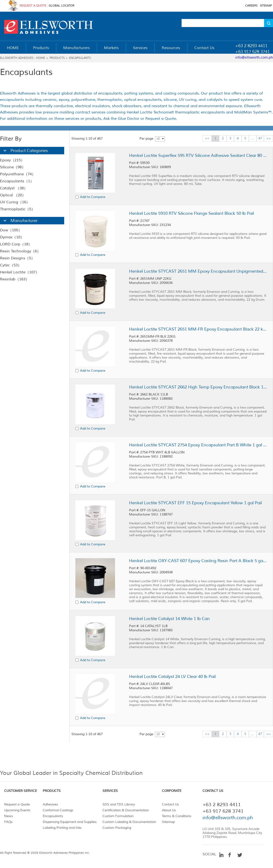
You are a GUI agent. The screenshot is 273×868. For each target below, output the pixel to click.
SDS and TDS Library (119, 804)
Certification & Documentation (126, 810)
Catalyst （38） (14, 188)
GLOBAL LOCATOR (62, 6)
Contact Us (170, 804)
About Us (169, 810)
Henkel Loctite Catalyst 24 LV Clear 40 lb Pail (172, 677)
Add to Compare (93, 197)
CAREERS (251, 6)
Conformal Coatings (58, 810)
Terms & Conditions (177, 816)
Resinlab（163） (15, 279)
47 (260, 138)
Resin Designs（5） (17, 258)
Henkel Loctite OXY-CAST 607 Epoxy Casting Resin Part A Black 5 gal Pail (198, 561)
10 (158, 139)
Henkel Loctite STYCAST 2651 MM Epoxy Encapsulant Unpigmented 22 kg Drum (198, 271)
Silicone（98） (13, 167)
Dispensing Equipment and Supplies (70, 822)
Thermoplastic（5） (17, 209)
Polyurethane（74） (18, 174)
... (253, 138)
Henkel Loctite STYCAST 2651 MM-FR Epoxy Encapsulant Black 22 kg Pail (198, 329)
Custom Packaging (117, 828)
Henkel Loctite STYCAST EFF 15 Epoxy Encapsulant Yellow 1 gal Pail (195, 503)
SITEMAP (266, 6)
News (9, 816)
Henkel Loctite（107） (20, 272)
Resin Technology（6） (20, 251)
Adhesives (50, 804)
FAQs (8, 822)
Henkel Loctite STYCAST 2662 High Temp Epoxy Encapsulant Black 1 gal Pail (198, 387)
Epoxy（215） (12, 160)
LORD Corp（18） (16, 244)
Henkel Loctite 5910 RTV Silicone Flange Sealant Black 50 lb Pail (191, 213)
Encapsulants (80, 58)
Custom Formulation (118, 816)
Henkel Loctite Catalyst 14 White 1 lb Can (169, 619)
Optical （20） (13, 195)
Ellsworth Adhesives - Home (23, 58)
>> (269, 138)
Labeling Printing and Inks (62, 828)
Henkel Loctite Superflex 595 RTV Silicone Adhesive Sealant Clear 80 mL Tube (198, 155)
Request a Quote (17, 804)
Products (57, 58)
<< (207, 138)
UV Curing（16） (15, 202)
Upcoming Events (17, 810)
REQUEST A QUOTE (33, 6)
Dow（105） (11, 230)
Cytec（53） (11, 265)
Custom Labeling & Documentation (129, 822)
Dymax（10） (12, 237)
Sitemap (168, 822)
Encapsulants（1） (17, 181)
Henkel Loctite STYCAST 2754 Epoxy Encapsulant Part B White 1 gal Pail (198, 445)
